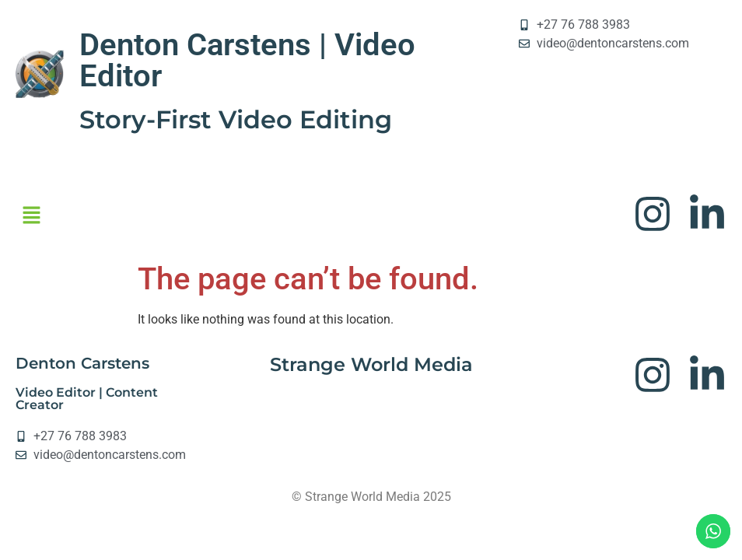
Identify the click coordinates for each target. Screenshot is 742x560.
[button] (31, 216)
